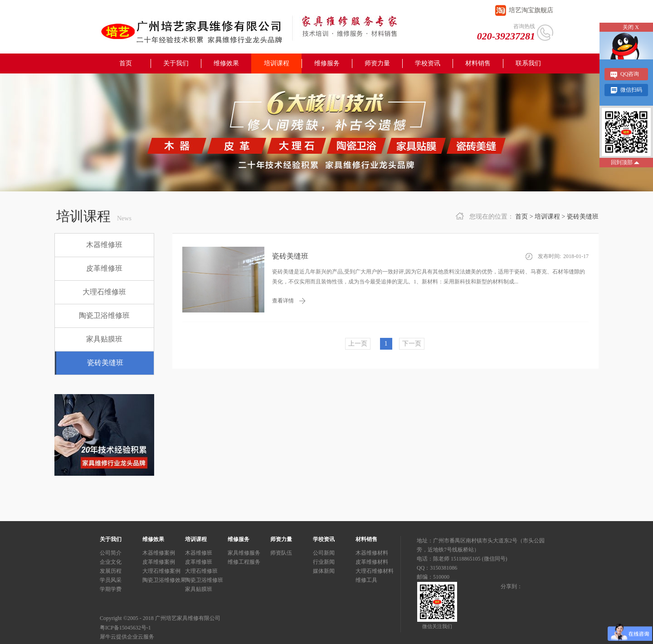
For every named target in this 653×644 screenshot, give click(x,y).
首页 (126, 63)
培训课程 (547, 217)
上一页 (358, 344)
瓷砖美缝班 (583, 217)
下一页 (412, 344)
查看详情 (283, 301)
